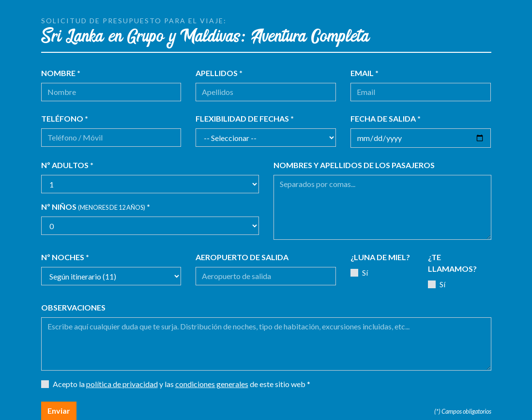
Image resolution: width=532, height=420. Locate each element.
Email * (365, 73)
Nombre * (61, 73)
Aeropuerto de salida (242, 257)
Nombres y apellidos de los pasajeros (354, 165)
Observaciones (73, 307)
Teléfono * (65, 118)
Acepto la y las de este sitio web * (182, 384)
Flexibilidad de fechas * (245, 118)
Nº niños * (96, 207)
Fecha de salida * (386, 118)
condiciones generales (212, 384)
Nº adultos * (67, 165)
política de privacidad (122, 384)
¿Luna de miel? (380, 257)
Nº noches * (65, 257)
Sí (365, 272)
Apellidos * (219, 73)
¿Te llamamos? (452, 263)
